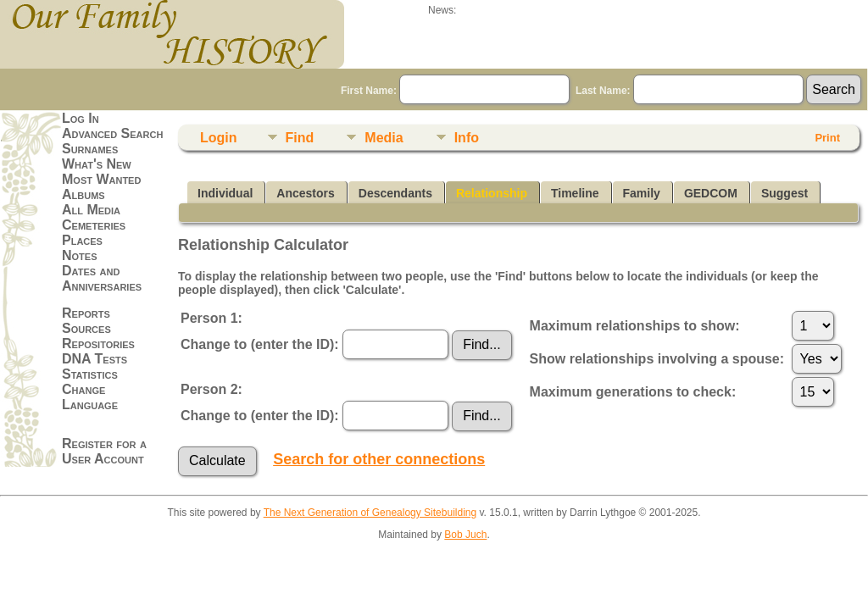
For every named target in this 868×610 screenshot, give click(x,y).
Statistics (90, 374)
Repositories (98, 344)
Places (82, 240)
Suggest (785, 193)
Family (642, 193)
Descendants (395, 193)
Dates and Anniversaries (102, 278)
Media (384, 138)
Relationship (492, 193)
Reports (86, 313)
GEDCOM (711, 193)
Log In (81, 118)
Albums (83, 194)
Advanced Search (112, 133)
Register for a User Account (104, 451)
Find (300, 138)
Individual (225, 193)
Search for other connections (379, 459)
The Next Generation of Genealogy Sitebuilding (370, 513)
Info (467, 138)
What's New (97, 164)
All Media (91, 210)
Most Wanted (101, 179)
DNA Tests (95, 359)
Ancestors (305, 193)
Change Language (90, 397)
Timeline (575, 193)
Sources (86, 328)
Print (827, 138)
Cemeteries (94, 225)
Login (219, 138)
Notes (80, 255)
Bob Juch (465, 535)
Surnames (90, 149)
